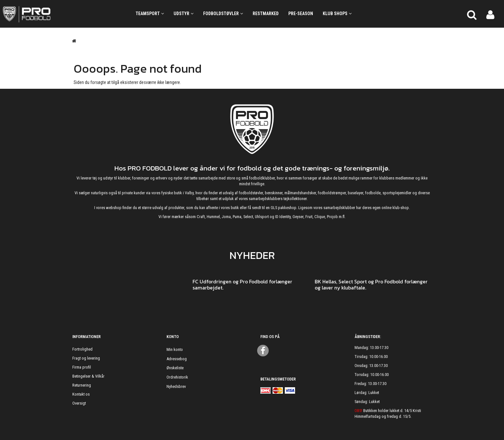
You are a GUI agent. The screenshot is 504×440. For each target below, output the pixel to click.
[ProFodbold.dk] (56, 14)
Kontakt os (81, 394)
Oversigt (79, 403)
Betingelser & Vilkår (88, 376)
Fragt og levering (86, 358)
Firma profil (82, 367)
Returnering (82, 385)
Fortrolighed (82, 349)
